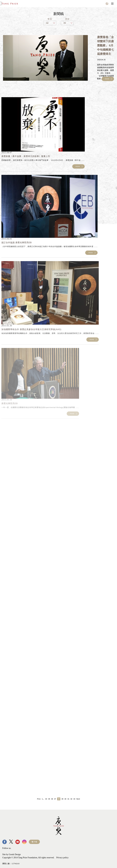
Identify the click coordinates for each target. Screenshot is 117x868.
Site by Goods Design (12, 854)
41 (68, 799)
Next (78, 799)
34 (46, 799)
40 (65, 799)
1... (43, 799)
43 (74, 799)
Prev (39, 799)
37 (55, 799)
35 (49, 799)
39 (62, 799)
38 (59, 799)
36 (52, 799)
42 (71, 799)
